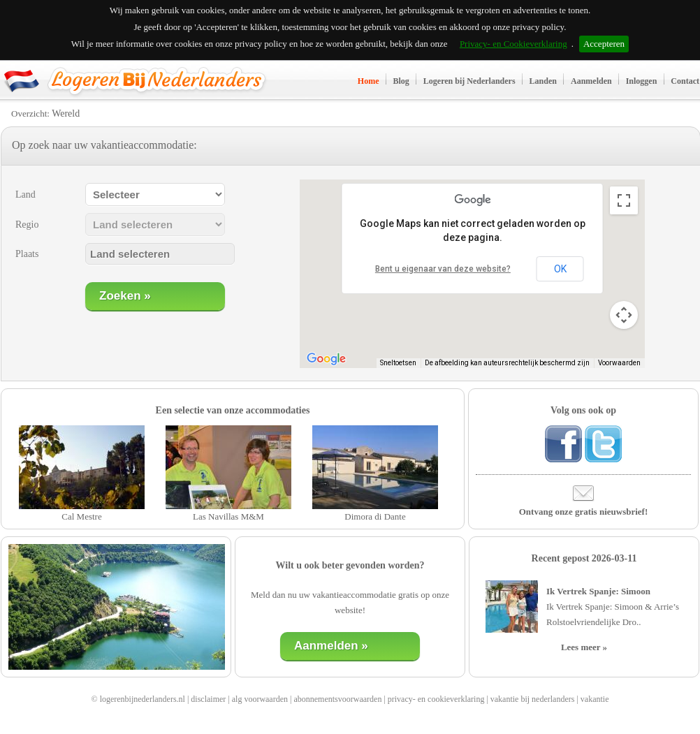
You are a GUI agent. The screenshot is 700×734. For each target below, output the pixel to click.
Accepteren (604, 44)
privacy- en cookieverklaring (436, 699)
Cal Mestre (81, 516)
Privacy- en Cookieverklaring (513, 44)
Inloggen (642, 81)
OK (560, 269)
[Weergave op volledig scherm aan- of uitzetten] (624, 200)
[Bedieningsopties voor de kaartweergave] (624, 315)
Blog (401, 81)
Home (369, 81)
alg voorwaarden (260, 699)
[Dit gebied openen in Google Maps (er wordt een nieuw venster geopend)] (326, 359)
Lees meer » (584, 647)
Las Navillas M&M (228, 516)
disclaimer (208, 699)
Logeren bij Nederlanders (469, 81)
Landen (543, 81)
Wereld (66, 113)
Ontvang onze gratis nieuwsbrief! (584, 512)
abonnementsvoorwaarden (337, 699)
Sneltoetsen (398, 363)
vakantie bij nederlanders (533, 699)
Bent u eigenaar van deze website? (443, 269)
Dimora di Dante (375, 516)
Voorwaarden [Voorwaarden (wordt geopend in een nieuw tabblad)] (619, 363)
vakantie (595, 699)
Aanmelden (591, 81)
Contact (685, 81)
